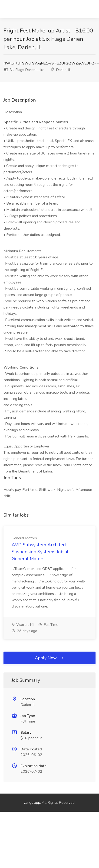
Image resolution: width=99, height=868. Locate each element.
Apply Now (49, 658)
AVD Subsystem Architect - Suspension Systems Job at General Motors (41, 552)
